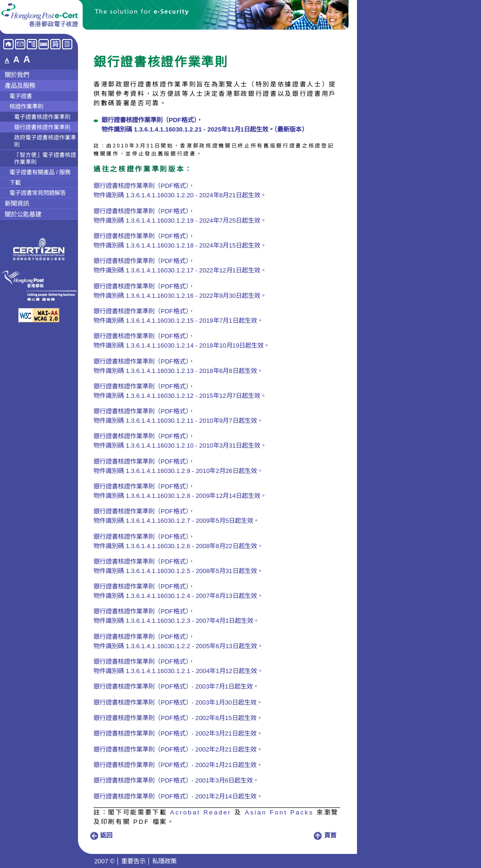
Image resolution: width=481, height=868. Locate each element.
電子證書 (21, 96)
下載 (15, 183)
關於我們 (17, 75)
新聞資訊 (17, 204)
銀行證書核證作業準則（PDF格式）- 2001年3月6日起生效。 (176, 780)
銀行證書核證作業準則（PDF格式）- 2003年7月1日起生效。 (176, 686)
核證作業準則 (26, 107)
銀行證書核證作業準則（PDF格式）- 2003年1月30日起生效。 (178, 702)
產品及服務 (20, 86)
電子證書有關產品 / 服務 (40, 172)
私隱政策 (164, 861)
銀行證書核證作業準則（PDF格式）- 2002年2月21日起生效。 (178, 749)
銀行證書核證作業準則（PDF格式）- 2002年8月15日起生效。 (178, 718)
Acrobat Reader (201, 812)
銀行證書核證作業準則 (42, 127)
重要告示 (133, 861)
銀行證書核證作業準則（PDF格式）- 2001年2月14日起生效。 (178, 796)
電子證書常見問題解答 (38, 193)
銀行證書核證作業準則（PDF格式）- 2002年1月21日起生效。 (178, 765)
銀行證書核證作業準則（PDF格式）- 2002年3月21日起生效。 (178, 733)
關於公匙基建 (23, 214)
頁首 (325, 835)
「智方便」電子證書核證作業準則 (45, 159)
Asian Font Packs (279, 812)
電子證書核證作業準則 (42, 117)
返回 (101, 835)
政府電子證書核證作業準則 (45, 141)
